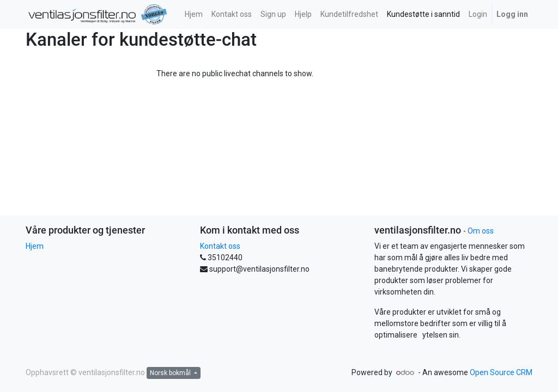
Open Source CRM (501, 372)
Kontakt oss (220, 246)
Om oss (481, 231)
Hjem (35, 246)
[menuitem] (194, 14)
